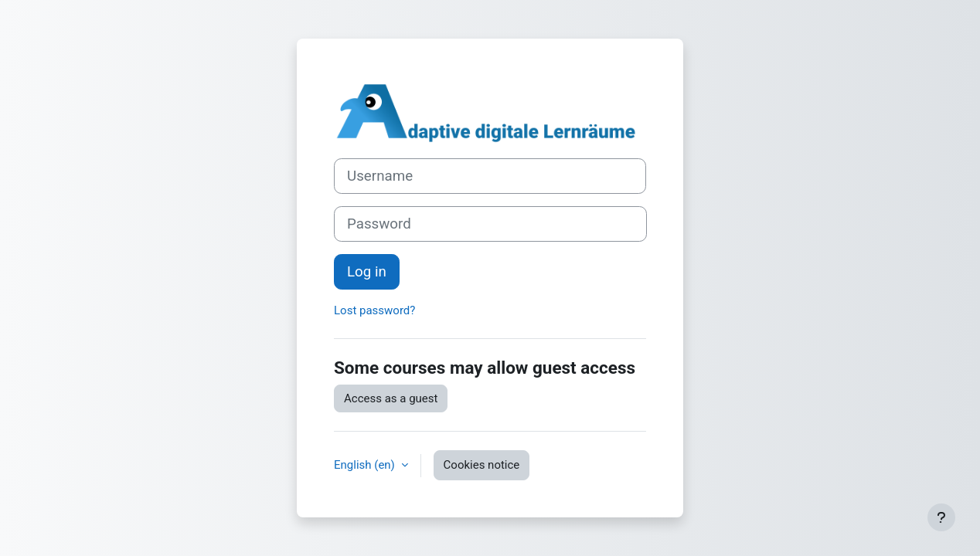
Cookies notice (482, 465)
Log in (367, 272)
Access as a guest (391, 398)
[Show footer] (941, 517)
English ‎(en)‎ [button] (366, 465)
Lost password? (374, 310)
